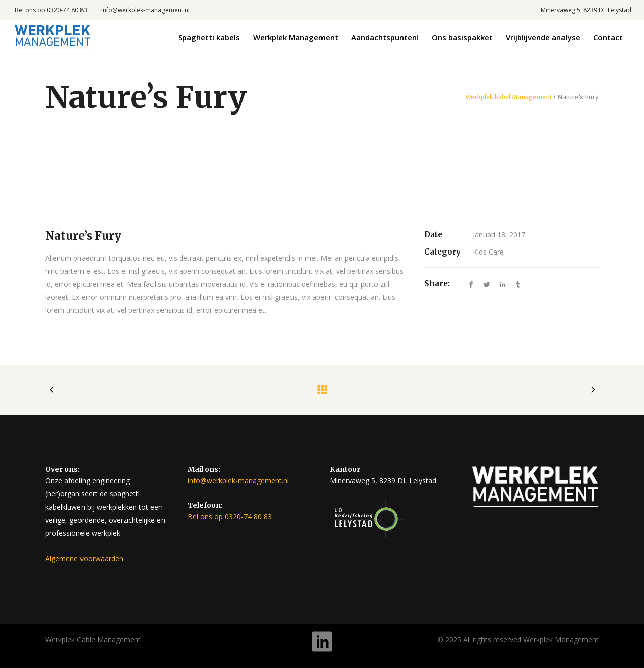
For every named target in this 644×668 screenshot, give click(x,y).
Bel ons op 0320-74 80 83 (51, 10)
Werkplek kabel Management (509, 97)
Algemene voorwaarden (84, 559)
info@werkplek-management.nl (145, 10)
